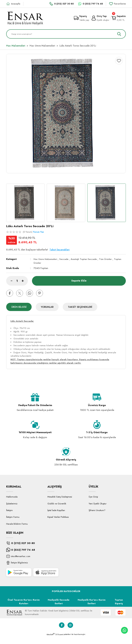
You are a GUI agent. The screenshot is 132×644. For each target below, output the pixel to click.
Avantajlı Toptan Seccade (88, 259)
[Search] (66, 34)
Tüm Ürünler (111, 259)
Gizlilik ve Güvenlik (57, 511)
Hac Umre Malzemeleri (46, 259)
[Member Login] (100, 18)
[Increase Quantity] (25, 281)
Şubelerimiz (12, 511)
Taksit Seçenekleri (80, 307)
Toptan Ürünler (42, 263)
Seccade (66, 259)
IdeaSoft (51, 642)
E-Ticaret (60, 642)
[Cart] (119, 18)
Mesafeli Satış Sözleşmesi (60, 504)
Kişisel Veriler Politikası (58, 524)
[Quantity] (17, 281)
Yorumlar (47, 307)
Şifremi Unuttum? (97, 517)
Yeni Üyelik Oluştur (98, 511)
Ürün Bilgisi (19, 307)
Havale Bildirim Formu (17, 531)
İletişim (9, 517)
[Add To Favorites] (119, 61)
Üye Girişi (93, 504)
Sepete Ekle (79, 281)
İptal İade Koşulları (56, 517)
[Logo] (25, 18)
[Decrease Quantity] (9, 281)
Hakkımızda (12, 504)
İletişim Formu (13, 524)
